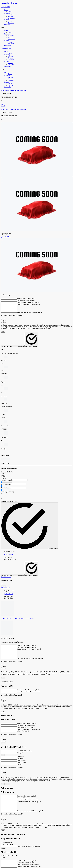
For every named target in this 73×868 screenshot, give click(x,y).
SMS (4, 322)
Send (3, 333)
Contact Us (21, 347)
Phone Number (22, 304)
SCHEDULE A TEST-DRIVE (9, 347)
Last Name (20, 300)
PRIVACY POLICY (7, 620)
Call (4, 320)
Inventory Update (8, 849)
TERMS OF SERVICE (20, 620)
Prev (3, 787)
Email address (21, 302)
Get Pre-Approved (29, 527)
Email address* (22, 763)
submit (7, 787)
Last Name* (21, 648)
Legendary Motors (6, 48)
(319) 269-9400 (5, 7)
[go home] (36, 3)
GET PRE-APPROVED (31, 341)
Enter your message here (26, 313)
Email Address (22, 730)
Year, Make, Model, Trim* (25, 754)
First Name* (21, 647)
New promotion (7, 847)
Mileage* (20, 756)
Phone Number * (22, 805)
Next (3, 758)
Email (5, 323)
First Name (20, 299)
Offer (19, 734)
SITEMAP (31, 620)
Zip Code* (20, 767)
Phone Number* (22, 650)
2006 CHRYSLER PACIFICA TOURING (14, 90)
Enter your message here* (26, 661)
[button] (36, 28)
